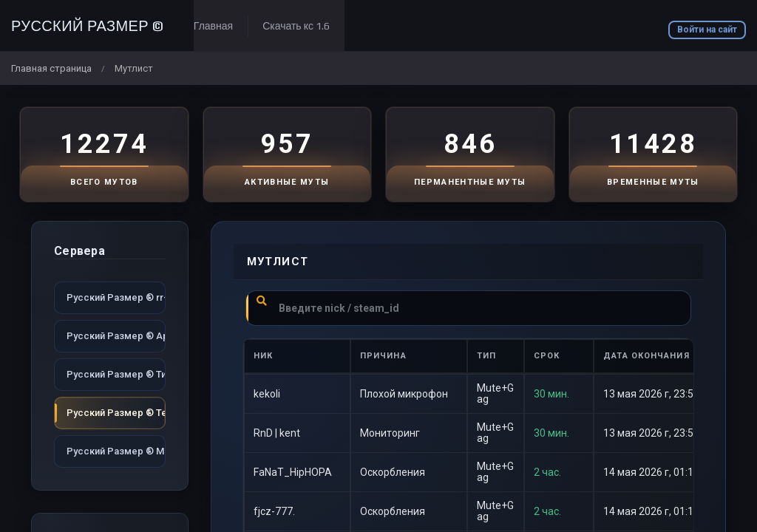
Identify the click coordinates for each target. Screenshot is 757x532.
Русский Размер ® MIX (116, 451)
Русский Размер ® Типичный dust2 (116, 374)
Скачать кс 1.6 (296, 26)
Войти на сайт (707, 30)
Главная (213, 26)
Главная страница (51, 68)
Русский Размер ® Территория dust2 (116, 413)
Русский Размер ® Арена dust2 (116, 336)
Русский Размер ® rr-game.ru (116, 297)
